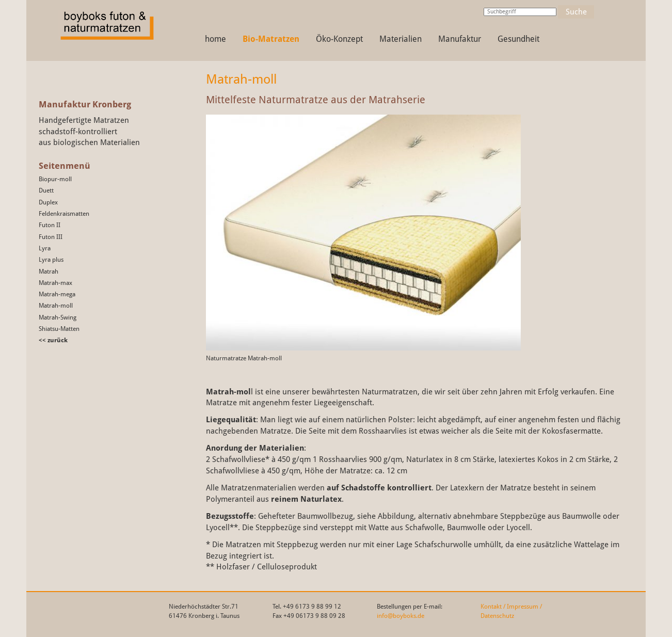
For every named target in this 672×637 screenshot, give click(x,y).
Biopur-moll (55, 179)
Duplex (48, 202)
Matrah (49, 272)
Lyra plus (51, 260)
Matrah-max (55, 283)
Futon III (51, 237)
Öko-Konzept (339, 39)
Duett (46, 190)
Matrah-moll (56, 306)
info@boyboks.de (401, 616)
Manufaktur (460, 39)
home (215, 39)
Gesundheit (518, 39)
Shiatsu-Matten (59, 329)
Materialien (401, 39)
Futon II (50, 225)
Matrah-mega (57, 294)
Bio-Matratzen (271, 39)
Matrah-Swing (58, 317)
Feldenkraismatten (64, 214)
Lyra (45, 248)
